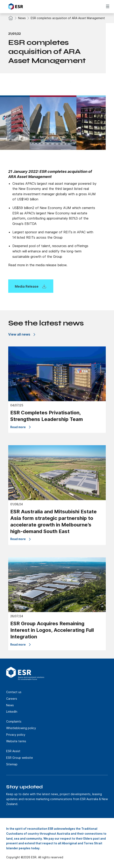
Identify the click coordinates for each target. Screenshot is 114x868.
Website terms (16, 741)
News (22, 18)
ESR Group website (20, 758)
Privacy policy (16, 735)
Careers (12, 699)
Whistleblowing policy (21, 728)
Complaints (14, 721)
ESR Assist (13, 751)
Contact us (14, 692)
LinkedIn (12, 712)
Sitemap (12, 764)
